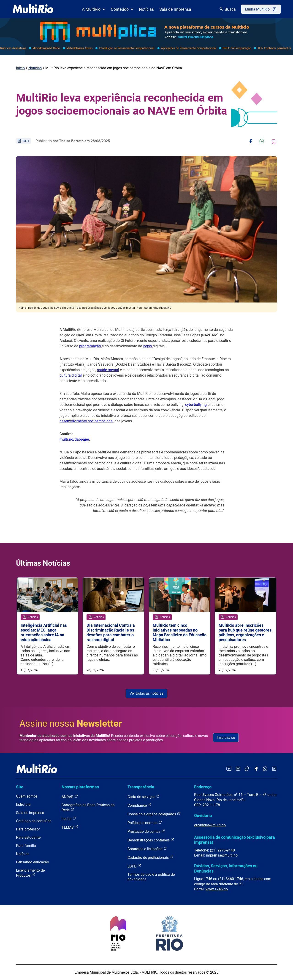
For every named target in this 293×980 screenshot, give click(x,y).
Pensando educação (33, 862)
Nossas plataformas (80, 787)
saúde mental (108, 370)
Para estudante (28, 837)
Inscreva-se (226, 738)
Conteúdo (122, 9)
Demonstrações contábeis (151, 840)
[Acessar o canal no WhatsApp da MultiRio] (265, 769)
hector (69, 818)
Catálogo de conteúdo (34, 821)
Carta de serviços (144, 797)
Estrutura (23, 805)
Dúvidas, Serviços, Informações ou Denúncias (226, 868)
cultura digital (71, 375)
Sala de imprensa (30, 813)
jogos (148, 346)
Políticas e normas (145, 823)
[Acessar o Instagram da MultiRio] (238, 769)
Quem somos (27, 796)
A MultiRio (94, 9)
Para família (26, 846)
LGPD (134, 866)
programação (91, 346)
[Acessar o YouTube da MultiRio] (229, 769)
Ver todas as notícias (146, 693)
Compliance (139, 805)
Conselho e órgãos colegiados (154, 814)
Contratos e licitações (147, 849)
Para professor (28, 829)
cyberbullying (196, 405)
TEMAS (70, 827)
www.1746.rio (217, 889)
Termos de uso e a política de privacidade (151, 877)
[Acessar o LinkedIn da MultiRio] (274, 769)
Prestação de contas (146, 831)
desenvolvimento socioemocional (87, 421)
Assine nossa (71, 724)
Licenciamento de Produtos (30, 873)
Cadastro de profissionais (150, 857)
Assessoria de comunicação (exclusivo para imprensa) (235, 840)
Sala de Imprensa (175, 9)
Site (20, 787)
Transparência (141, 787)
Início (20, 68)
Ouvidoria (203, 815)
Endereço (203, 787)
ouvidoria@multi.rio (210, 825)
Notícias (146, 9)
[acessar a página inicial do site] (33, 9)
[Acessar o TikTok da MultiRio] (247, 769)
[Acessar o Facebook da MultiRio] (256, 769)
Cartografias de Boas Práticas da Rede (88, 807)
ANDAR (70, 797)
